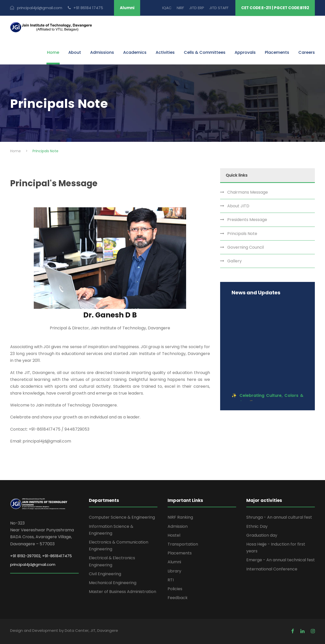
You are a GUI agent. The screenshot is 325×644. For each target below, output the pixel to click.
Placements (277, 52)
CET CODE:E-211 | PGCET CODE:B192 (275, 8)
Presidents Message (247, 220)
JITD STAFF (219, 8)
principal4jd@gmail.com (33, 564)
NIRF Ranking (180, 517)
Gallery (234, 261)
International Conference (272, 569)
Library (174, 571)
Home (53, 52)
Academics (135, 52)
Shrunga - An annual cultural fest (279, 517)
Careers (307, 52)
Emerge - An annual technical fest (281, 560)
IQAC (167, 8)
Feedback (178, 598)
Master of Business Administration (123, 592)
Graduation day (262, 535)
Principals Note (242, 234)
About (75, 52)
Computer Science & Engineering (122, 517)
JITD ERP (197, 8)
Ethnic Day (257, 526)
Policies (175, 589)
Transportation (183, 544)
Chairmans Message (248, 192)
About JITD (238, 206)
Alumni (127, 8)
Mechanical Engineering (113, 583)
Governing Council (246, 247)
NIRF (180, 8)
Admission (178, 526)
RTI (171, 580)
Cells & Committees (205, 52)
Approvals (245, 52)
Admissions (102, 52)
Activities (165, 52)
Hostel (174, 535)
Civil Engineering (105, 574)
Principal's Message (54, 183)
